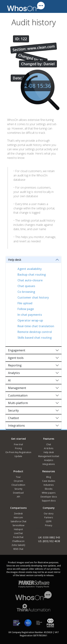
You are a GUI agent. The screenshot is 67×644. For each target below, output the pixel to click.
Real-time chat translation (36, 326)
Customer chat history (33, 297)
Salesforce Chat (18, 521)
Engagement (17, 350)
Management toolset (49, 456)
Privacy (49, 525)
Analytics (14, 373)
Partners (49, 517)
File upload (25, 303)
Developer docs (49, 497)
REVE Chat (18, 549)
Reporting (15, 365)
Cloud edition (18, 485)
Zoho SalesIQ (18, 545)
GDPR (49, 521)
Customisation (18, 395)
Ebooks (49, 489)
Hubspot (18, 529)
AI (9, 380)
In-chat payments (30, 315)
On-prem (18, 481)
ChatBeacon (18, 541)
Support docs (49, 501)
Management (17, 388)
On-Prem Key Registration (18, 452)
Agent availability (30, 269)
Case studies (49, 481)
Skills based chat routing (35, 338)
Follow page (26, 309)
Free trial (18, 444)
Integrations (16, 426)
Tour (18, 477)
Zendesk (18, 514)
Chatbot (13, 418)
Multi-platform (18, 403)
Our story (49, 514)
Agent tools (16, 358)
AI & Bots (49, 448)
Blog (49, 477)
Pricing (18, 448)
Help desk (15, 260)
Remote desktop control (35, 332)
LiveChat (18, 533)
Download (18, 493)
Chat (49, 444)
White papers (49, 493)
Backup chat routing (32, 275)
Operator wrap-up (30, 320)
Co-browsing (26, 292)
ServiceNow (18, 525)
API (18, 497)
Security (13, 410)
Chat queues (26, 286)
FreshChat (18, 537)
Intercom (18, 517)
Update (18, 456)
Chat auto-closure (30, 280)
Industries (49, 485)
